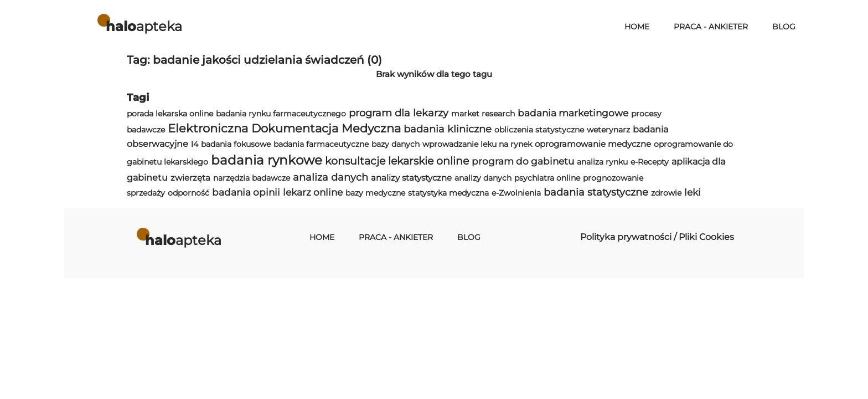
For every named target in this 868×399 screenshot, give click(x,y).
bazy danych (396, 144)
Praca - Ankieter (711, 27)
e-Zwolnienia (516, 193)
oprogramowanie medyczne (593, 144)
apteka (144, 26)
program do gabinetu (523, 161)
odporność (188, 193)
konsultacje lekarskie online (397, 161)
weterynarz (608, 130)
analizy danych (483, 178)
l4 (195, 144)
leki (693, 192)
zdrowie (666, 193)
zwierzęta (190, 178)
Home (637, 27)
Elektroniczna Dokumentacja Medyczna (284, 128)
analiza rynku (602, 162)
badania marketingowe (573, 113)
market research (483, 114)
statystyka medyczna (448, 193)
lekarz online (313, 192)
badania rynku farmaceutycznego (281, 114)
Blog (784, 27)
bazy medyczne (375, 193)
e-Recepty (650, 162)
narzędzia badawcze (252, 178)
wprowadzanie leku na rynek (477, 144)
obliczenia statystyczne (539, 130)
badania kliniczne (448, 129)
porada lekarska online (170, 114)
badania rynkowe (267, 160)
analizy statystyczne (411, 178)
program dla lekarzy (399, 113)
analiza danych (330, 177)
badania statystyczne (596, 192)
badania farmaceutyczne (321, 144)
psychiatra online (547, 178)
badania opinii (246, 192)
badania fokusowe (236, 144)
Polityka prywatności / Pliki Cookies (657, 237)
